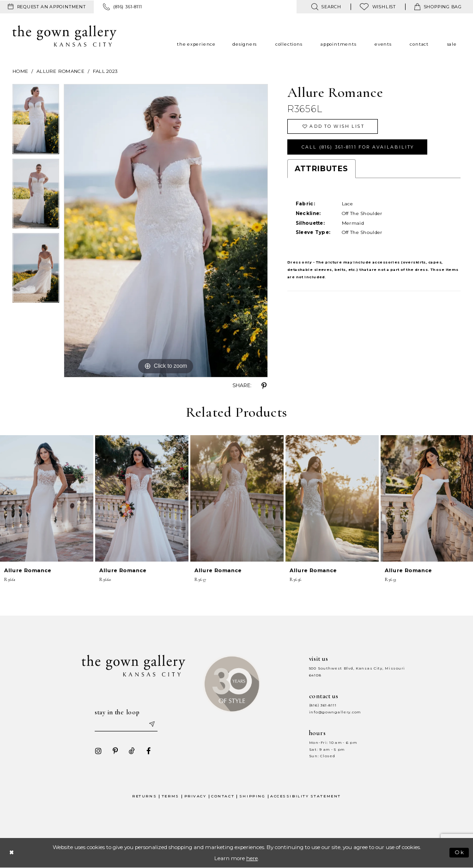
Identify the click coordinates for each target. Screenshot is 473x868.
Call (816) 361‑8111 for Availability (358, 147)
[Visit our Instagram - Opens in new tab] (98, 751)
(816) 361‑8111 (323, 705)
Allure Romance (61, 71)
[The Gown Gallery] (64, 36)
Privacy (195, 796)
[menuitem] (47, 7)
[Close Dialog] (11, 853)
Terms (170, 796)
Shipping (252, 796)
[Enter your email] (126, 724)
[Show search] (326, 7)
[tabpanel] (36, 121)
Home (20, 71)
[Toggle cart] (438, 7)
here (252, 858)
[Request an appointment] (47, 7)
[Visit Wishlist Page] (378, 7)
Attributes (321, 169)
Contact (223, 796)
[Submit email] (152, 724)
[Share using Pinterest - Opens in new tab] (264, 386)
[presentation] (47, 498)
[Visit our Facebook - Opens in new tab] (148, 751)
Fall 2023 (105, 71)
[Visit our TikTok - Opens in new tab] (132, 751)
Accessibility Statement (306, 796)
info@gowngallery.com (335, 712)
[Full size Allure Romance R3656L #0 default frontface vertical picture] (166, 231)
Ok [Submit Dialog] (460, 853)
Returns (144, 796)
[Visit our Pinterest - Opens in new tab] (115, 751)
